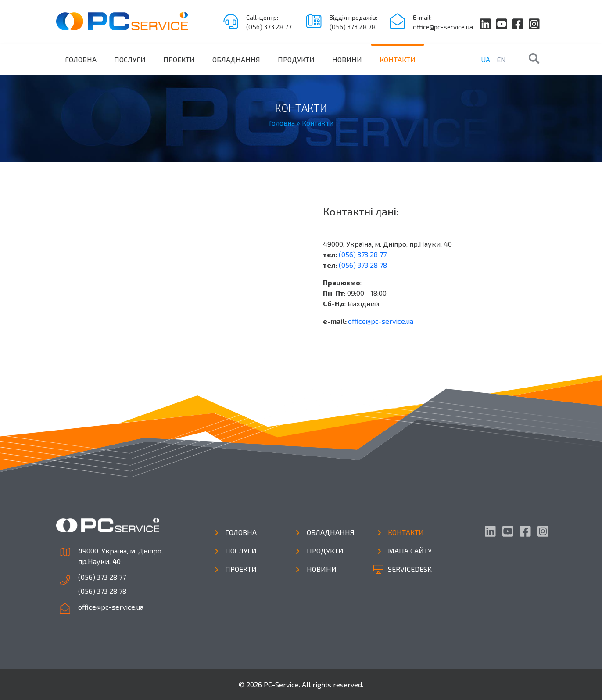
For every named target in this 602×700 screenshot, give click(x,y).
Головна (81, 59)
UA (486, 59)
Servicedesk (410, 569)
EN (501, 59)
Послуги (130, 59)
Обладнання (236, 59)
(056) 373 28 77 (269, 27)
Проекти (179, 59)
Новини (347, 59)
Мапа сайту (410, 551)
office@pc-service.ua (443, 27)
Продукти (296, 59)
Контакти (398, 59)
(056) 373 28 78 (353, 27)
